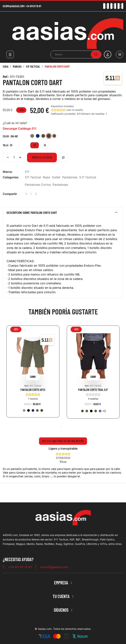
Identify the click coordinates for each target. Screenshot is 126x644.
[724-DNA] (33, 410)
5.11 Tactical (88, 177)
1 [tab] (61, 427)
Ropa (46, 177)
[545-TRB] (100, 411)
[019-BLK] (29, 410)
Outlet (56, 177)
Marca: (8, 172)
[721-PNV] (38, 136)
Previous (5, 375)
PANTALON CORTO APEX (33, 390)
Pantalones (70, 177)
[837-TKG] (43, 136)
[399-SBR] (54, 136)
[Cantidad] (14, 157)
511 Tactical (33, 177)
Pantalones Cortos (38, 185)
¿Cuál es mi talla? (15, 123)
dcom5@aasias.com (13, 6)
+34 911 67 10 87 (33, 6)
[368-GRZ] (49, 136)
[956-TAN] (32, 136)
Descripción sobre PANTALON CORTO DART (32, 213)
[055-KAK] (24, 410)
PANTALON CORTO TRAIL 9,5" (93, 390)
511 (27, 172)
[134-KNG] (87, 411)
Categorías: (11, 177)
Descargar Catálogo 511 (20, 129)
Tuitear (31, 194)
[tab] (63, 213)
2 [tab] (65, 427)
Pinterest (36, 194)
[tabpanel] (33, 374)
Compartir (26, 194)
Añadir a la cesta (42, 157)
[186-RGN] (82, 411)
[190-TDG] (42, 410)
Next (121, 375)
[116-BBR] (37, 410)
